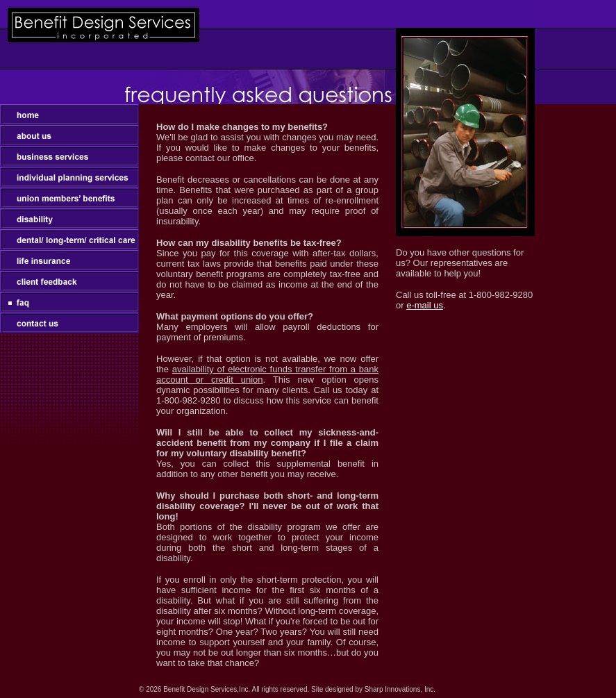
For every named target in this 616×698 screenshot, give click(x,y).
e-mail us (425, 305)
